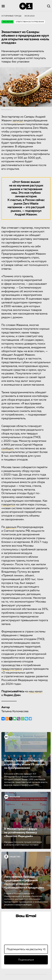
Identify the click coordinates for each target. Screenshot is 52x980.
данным (11, 527)
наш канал (35, 691)
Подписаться (26, 960)
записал (18, 120)
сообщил (7, 448)
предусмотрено (12, 669)
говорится (8, 505)
